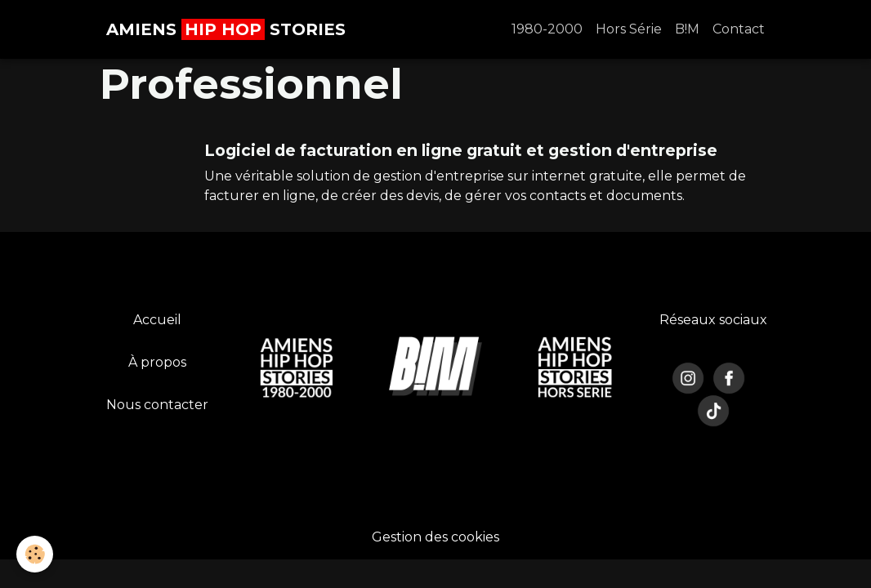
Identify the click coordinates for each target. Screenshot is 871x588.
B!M (687, 29)
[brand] (226, 29)
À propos (157, 362)
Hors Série (629, 29)
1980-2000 (547, 29)
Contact (739, 29)
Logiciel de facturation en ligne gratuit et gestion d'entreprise (461, 150)
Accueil (157, 320)
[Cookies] (35, 554)
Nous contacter (157, 405)
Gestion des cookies (435, 537)
